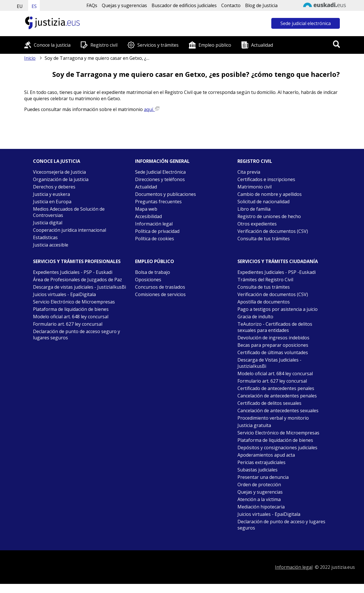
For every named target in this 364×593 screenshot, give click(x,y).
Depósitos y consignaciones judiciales (277, 448)
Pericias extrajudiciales (261, 462)
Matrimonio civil (255, 187)
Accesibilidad (148, 216)
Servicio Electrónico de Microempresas (74, 302)
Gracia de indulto (255, 317)
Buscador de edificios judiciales (184, 5)
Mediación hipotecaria (261, 507)
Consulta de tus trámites (264, 239)
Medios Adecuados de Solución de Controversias (69, 212)
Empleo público (215, 45)
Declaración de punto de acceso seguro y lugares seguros (76, 335)
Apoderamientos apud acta (266, 455)
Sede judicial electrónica (306, 23)
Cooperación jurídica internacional (70, 230)
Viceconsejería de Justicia (59, 172)
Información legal (154, 224)
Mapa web (146, 209)
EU (20, 6)
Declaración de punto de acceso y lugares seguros (281, 525)
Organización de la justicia (61, 179)
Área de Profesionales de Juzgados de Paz (77, 280)
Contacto (231, 5)
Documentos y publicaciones (166, 194)
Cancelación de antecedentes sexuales (278, 411)
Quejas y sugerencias (124, 5)
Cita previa (249, 172)
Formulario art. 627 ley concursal (68, 324)
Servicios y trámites (158, 45)
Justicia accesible (51, 245)
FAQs (92, 5)
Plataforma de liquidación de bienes (71, 309)
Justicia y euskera (51, 194)
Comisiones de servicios (160, 294)
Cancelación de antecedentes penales (277, 396)
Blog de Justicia (261, 5)
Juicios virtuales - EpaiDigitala (64, 294)
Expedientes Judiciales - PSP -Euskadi (277, 272)
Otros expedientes (257, 224)
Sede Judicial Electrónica (160, 172)
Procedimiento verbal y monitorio (273, 418)
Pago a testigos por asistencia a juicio (278, 309)
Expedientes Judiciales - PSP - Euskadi (73, 272)
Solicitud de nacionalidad (263, 202)
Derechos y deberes (54, 187)
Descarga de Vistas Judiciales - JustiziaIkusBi (269, 363)
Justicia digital (48, 223)
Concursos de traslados (160, 287)
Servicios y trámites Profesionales (77, 261)
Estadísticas (45, 237)
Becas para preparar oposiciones (273, 345)
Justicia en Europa (52, 202)
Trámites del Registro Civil (265, 280)
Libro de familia (254, 209)
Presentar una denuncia (263, 477)
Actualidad (262, 45)
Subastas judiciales (258, 470)
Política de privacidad (157, 231)
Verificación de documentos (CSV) (273, 231)
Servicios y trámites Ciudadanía (278, 261)
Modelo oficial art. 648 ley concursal (71, 317)
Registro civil (104, 45)
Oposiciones (148, 280)
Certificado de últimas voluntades (273, 352)
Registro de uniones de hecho (269, 216)
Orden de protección (259, 485)
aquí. (152, 109)
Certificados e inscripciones (266, 179)
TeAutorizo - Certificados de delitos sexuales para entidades (275, 327)
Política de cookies (155, 239)
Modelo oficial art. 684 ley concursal (275, 374)
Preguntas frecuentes (158, 202)
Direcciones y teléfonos (160, 179)
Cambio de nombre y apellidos (270, 194)
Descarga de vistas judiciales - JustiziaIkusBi (79, 287)
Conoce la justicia (52, 45)
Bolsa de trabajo (153, 272)
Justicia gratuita (254, 425)
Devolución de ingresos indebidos (273, 338)
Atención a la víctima (259, 499)
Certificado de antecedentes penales (276, 388)
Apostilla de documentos (264, 302)
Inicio (30, 58)
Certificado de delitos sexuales (269, 403)
